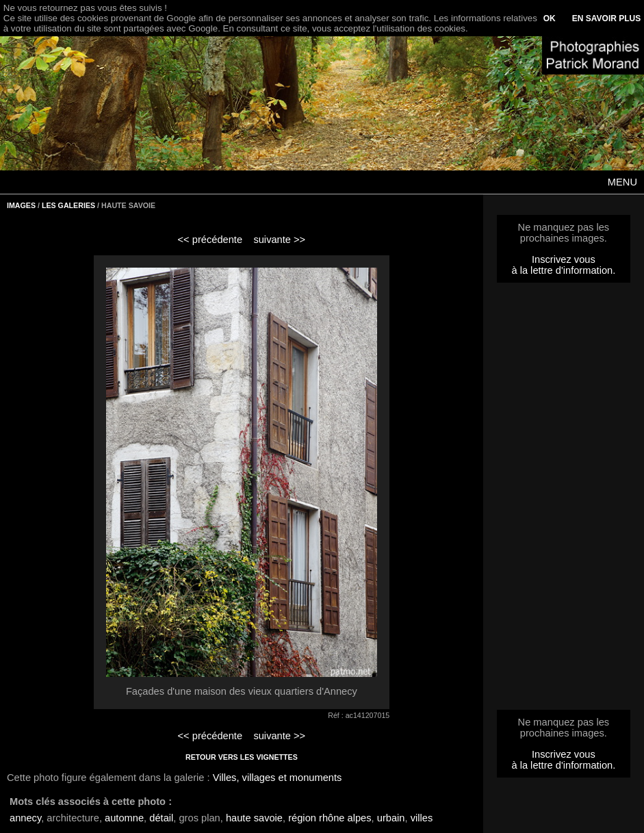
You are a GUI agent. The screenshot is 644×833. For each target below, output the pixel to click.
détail (161, 818)
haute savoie (254, 818)
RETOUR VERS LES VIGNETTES (242, 757)
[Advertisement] (563, 500)
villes (422, 818)
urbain (391, 818)
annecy (25, 818)
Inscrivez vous (564, 259)
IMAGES (21, 205)
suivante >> (279, 240)
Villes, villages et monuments (278, 778)
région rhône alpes (330, 818)
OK (550, 18)
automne (124, 818)
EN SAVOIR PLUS (606, 18)
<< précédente (210, 240)
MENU (622, 182)
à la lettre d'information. (563, 270)
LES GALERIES (68, 205)
